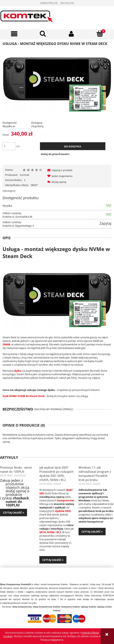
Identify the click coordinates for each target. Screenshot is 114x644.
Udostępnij (9, 191)
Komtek (25, 175)
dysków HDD (63, 511)
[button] (14, 34)
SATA (43, 532)
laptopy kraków (89, 607)
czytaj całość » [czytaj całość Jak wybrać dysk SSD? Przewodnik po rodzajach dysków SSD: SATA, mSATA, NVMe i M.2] (53, 560)
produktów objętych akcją (17, 486)
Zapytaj (105, 223)
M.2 (59, 532)
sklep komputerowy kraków (47, 607)
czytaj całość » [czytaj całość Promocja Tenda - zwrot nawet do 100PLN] (14, 513)
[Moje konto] (71, 34)
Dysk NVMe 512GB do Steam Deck (24, 396)
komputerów (66, 500)
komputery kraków (71, 607)
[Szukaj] (43, 34)
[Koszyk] (100, 34)
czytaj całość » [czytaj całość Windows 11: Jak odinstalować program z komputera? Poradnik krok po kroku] (92, 532)
